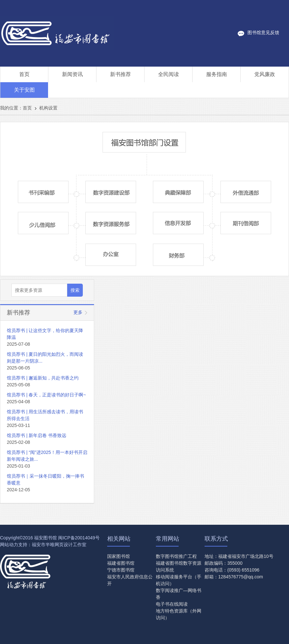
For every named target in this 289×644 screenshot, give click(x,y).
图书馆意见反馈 (263, 32)
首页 (24, 74)
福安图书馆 (45, 538)
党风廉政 (265, 74)
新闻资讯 (72, 74)
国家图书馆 (119, 556)
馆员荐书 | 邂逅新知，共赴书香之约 (43, 378)
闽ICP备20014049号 (79, 538)
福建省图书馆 (121, 563)
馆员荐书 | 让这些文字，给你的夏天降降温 (45, 334)
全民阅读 (169, 74)
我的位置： (11, 108)
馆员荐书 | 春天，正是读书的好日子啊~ (46, 395)
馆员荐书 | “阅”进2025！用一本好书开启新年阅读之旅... (47, 456)
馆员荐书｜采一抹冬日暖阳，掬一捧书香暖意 (45, 479)
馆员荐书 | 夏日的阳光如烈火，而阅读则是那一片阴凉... (45, 358)
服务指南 (217, 74)
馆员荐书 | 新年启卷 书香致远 (37, 435)
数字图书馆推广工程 (176, 556)
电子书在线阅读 (172, 604)
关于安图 (24, 90)
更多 (78, 312)
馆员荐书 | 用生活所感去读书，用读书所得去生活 (45, 415)
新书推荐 (120, 74)
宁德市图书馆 (121, 570)
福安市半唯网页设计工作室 (59, 545)
